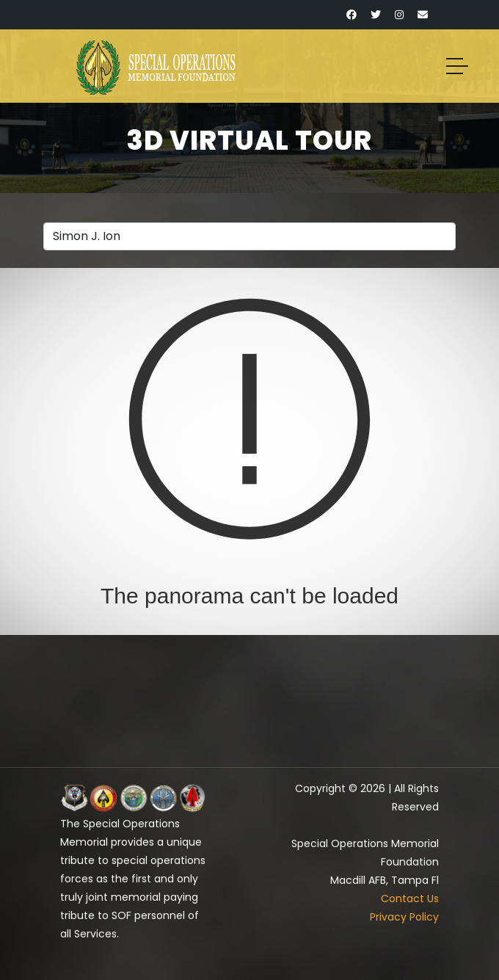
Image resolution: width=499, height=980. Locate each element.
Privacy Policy (404, 917)
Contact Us (410, 899)
